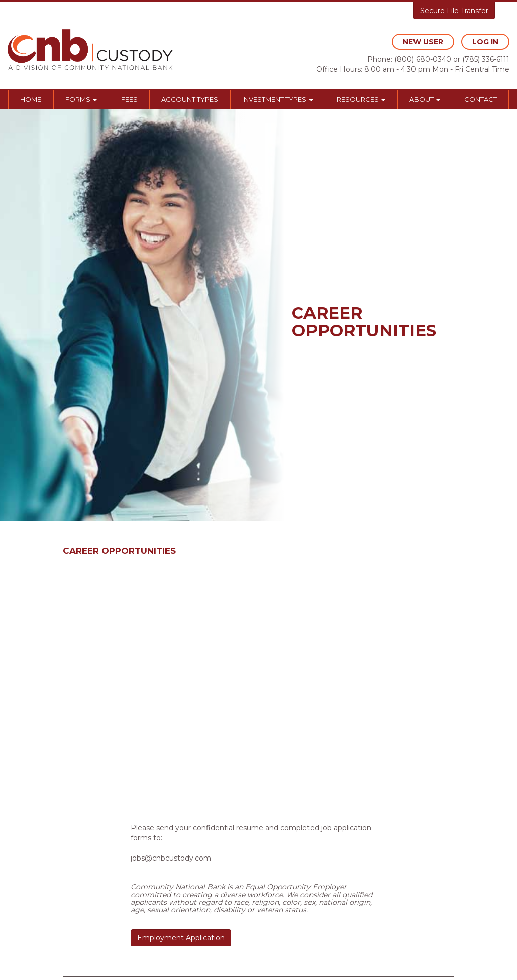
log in (485, 42)
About (425, 99)
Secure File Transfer (454, 11)
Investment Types (278, 99)
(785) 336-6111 (486, 59)
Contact (481, 99)
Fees (129, 99)
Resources (361, 99)
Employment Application (181, 938)
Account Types (190, 99)
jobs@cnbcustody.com (171, 858)
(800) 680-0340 (423, 59)
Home (31, 99)
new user (423, 42)
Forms (81, 99)
